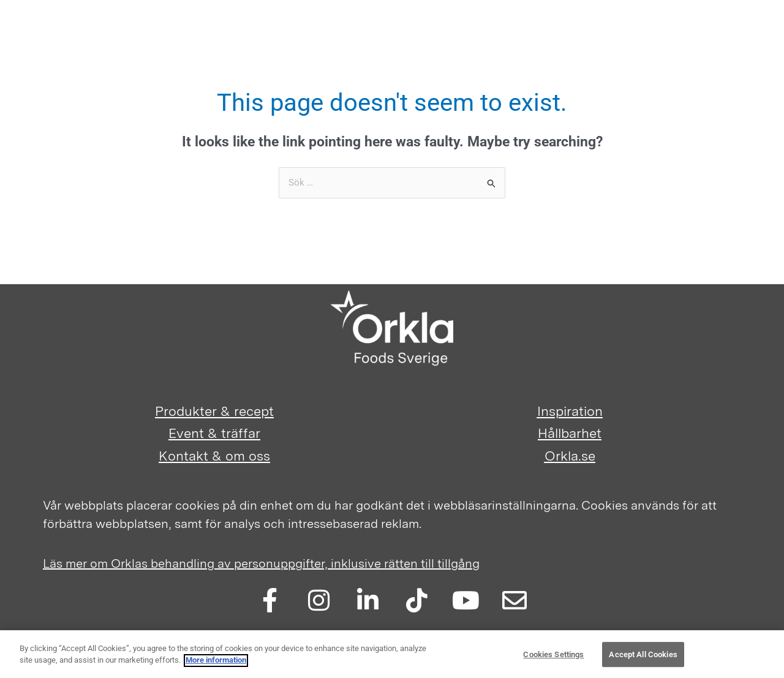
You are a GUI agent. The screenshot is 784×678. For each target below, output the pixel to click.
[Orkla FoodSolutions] (61, 37)
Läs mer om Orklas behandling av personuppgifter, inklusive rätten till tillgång (261, 563)
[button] (698, 41)
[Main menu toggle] (742, 37)
